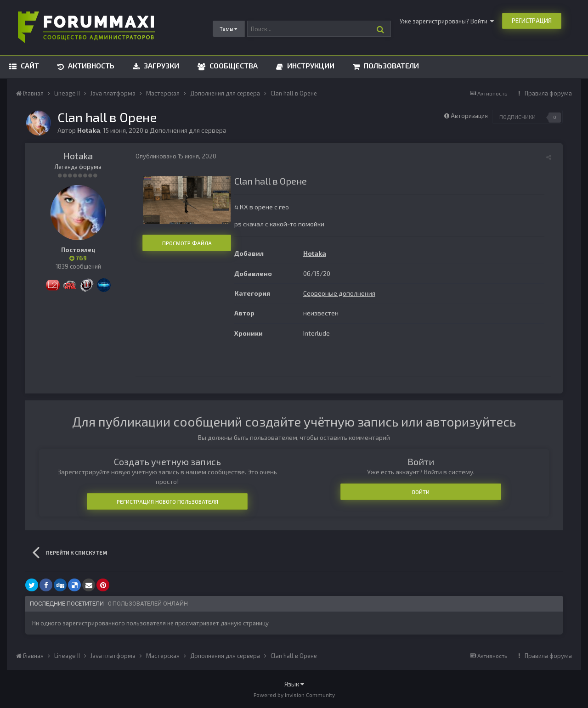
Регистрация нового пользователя (167, 501)
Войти (421, 492)
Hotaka (78, 156)
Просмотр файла (187, 243)
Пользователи (390, 65)
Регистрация (532, 21)
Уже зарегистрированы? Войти (447, 21)
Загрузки (161, 65)
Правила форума (548, 93)
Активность (90, 65)
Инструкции (310, 65)
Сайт (29, 65)
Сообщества (233, 65)
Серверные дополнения (339, 293)
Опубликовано (176, 156)
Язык (294, 684)
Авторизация (469, 116)
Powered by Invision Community (294, 695)
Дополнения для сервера (188, 130)
